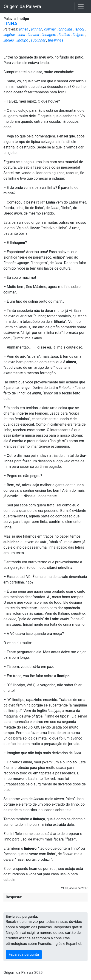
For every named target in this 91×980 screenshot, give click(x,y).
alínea (24, 29)
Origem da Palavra (22, 6)
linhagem (49, 35)
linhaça (33, 35)
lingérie (9, 35)
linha (21, 35)
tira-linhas (56, 40)
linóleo (9, 40)
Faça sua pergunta (24, 954)
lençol (79, 29)
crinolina (65, 29)
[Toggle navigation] (81, 6)
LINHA (10, 24)
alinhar (36, 29)
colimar (50, 29)
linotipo (22, 40)
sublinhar (38, 40)
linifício (64, 35)
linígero (78, 35)
